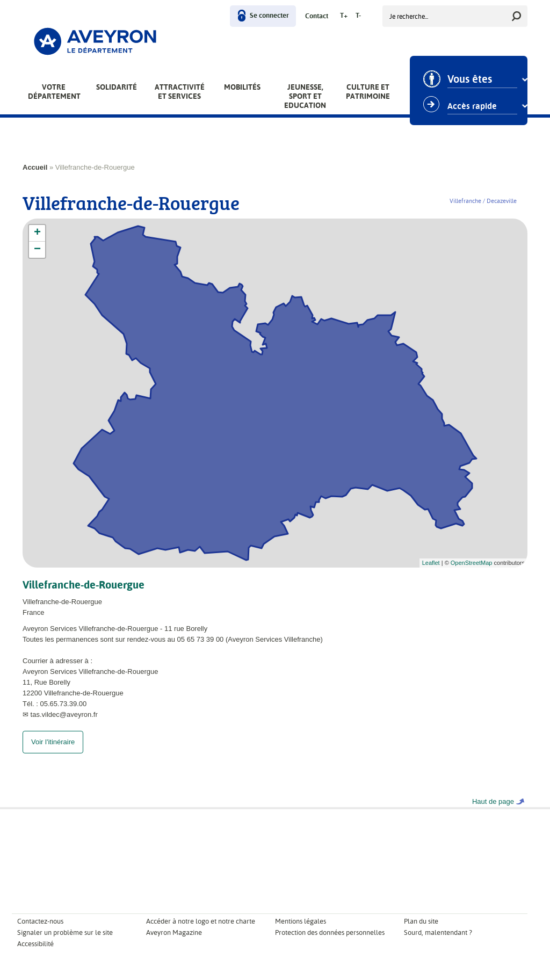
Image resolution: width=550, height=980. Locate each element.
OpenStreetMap (472, 563)
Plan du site (421, 932)
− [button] (37, 250)
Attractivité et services (180, 92)
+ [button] (37, 233)
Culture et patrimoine (368, 92)
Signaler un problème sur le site (65, 943)
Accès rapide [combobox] (472, 106)
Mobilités (242, 87)
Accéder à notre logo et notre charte (201, 932)
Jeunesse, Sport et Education (305, 96)
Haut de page (493, 812)
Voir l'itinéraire (53, 753)
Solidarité (117, 87)
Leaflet (431, 563)
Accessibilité (35, 954)
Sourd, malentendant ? (438, 943)
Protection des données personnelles (330, 943)
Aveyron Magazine (174, 943)
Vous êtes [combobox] (470, 79)
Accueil (35, 167)
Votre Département (54, 92)
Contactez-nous (40, 932)
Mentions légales (301, 932)
